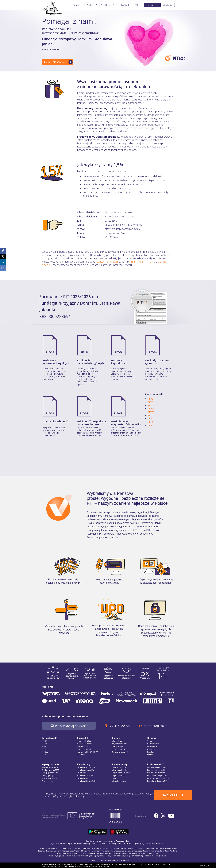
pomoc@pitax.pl (159, 726)
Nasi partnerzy (153, 744)
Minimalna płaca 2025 (50, 767)
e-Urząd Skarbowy (84, 744)
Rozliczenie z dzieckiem (156, 773)
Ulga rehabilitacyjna (120, 770)
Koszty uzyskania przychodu (158, 778)
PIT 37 (141, 262)
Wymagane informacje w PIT (158, 767)
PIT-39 (50, 413)
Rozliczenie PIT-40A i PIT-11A (88, 752)
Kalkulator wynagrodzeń (87, 767)
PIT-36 (84, 352)
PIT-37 (99, 5)
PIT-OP (118, 413)
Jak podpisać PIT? (119, 749)
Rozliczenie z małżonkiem (157, 770)
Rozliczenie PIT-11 (84, 749)
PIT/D (151, 402)
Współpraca (152, 747)
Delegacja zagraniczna (51, 773)
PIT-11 (116, 5)
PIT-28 (107, 5)
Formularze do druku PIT (157, 781)
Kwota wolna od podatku (157, 776)
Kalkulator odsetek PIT (86, 776)
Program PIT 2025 (84, 741)
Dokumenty (152, 749)
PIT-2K (151, 422)
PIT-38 (119, 352)
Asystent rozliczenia (120, 744)
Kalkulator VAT (83, 773)
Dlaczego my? (118, 747)
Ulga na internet (118, 776)
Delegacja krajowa (49, 776)
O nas (150, 741)
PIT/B (150, 399)
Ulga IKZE (116, 778)
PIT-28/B (152, 425)
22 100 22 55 (123, 726)
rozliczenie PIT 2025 (107, 262)
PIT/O (151, 405)
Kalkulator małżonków (86, 770)
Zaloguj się (168, 5)
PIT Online (81, 755)
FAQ (114, 755)
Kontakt (150, 755)
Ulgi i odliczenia (118, 741)
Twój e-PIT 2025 (83, 747)
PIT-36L (85, 413)
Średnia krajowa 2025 (50, 770)
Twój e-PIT (126, 5)
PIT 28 (149, 262)
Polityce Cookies (104, 866)
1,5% (136, 5)
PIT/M (151, 419)
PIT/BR (151, 409)
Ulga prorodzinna (119, 767)
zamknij (205, 865)
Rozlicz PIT (152, 5)
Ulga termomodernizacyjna (123, 773)
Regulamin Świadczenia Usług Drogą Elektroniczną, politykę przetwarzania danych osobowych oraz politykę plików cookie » (126, 862)
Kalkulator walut (83, 778)
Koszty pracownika (49, 778)
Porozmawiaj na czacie (73, 726)
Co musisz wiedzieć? (120, 752)
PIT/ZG (151, 412)
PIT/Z (150, 415)
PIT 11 (133, 262)
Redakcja (151, 752)
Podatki (75, 5)
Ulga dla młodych (119, 781)
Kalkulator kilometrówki (86, 781)
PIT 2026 (87, 5)
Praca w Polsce (48, 781)
